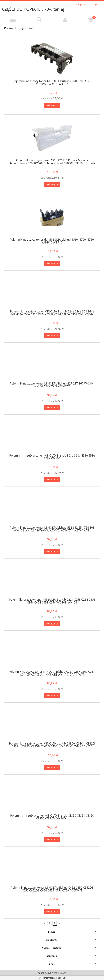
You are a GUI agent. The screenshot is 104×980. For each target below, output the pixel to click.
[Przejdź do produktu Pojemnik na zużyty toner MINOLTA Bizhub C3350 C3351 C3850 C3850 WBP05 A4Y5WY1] (52, 797)
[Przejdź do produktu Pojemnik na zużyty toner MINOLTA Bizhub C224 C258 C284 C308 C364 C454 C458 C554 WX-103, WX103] (52, 581)
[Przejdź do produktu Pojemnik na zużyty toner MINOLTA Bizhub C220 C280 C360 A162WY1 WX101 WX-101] (52, 59)
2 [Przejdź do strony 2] (55, 923)
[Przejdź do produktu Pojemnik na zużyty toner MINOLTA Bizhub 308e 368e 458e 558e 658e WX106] (52, 437)
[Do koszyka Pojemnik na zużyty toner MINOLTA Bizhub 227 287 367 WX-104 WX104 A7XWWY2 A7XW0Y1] (52, 408)
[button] (13, 20)
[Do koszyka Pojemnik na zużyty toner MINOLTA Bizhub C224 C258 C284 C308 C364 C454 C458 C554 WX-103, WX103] (52, 624)
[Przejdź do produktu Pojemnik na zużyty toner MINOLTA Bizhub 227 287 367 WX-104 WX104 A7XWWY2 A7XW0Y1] (52, 364)
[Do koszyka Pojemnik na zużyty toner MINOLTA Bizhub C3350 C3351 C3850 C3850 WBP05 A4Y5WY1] (52, 840)
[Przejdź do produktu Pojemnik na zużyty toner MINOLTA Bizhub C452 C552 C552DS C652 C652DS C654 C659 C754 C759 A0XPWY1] (52, 869)
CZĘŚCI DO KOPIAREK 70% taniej (33, 9)
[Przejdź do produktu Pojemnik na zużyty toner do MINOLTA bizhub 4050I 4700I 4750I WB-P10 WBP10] (52, 217)
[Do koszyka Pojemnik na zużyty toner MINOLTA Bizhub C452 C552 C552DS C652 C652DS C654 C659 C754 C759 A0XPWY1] (52, 912)
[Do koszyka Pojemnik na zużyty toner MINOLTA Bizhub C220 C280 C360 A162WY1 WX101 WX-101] (52, 105)
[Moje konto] (65, 20)
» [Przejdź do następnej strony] (60, 923)
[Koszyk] (91, 20)
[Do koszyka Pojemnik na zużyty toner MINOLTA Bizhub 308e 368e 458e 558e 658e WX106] (52, 480)
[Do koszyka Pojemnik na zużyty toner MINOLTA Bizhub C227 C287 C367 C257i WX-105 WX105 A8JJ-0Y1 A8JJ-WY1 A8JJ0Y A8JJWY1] (52, 696)
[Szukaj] (39, 20)
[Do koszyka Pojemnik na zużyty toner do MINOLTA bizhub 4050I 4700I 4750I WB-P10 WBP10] (52, 264)
